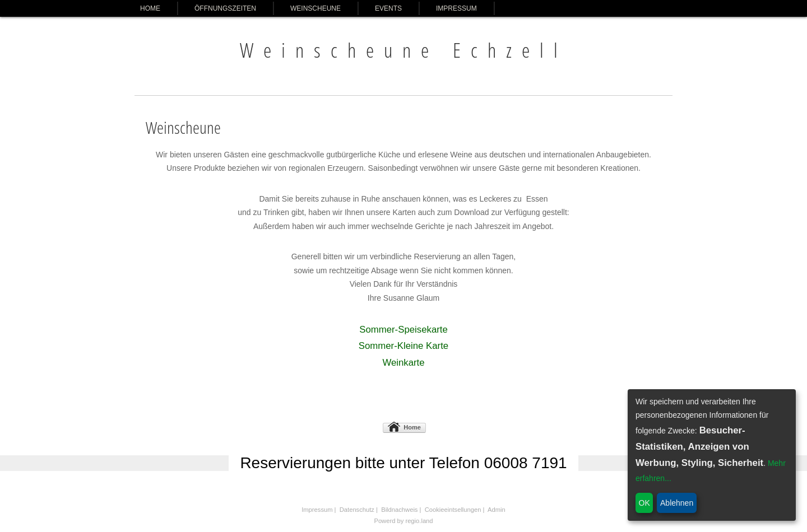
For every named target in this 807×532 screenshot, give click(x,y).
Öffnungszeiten (225, 8)
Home (150, 8)
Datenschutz (357, 510)
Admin (497, 510)
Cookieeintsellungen (453, 510)
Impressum (456, 8)
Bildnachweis (399, 510)
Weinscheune (316, 8)
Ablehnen (677, 503)
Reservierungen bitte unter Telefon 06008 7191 (403, 463)
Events (388, 8)
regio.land (419, 521)
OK (644, 503)
